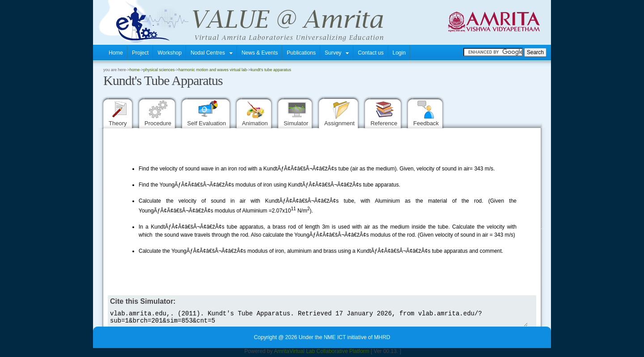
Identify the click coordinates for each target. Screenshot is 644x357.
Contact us (371, 53)
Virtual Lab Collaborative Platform (329, 354)
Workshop (169, 53)
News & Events (260, 53)
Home (116, 53)
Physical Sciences (159, 70)
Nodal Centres (212, 53)
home (135, 70)
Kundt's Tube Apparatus (271, 70)
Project (140, 53)
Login (399, 53)
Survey (337, 53)
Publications (301, 53)
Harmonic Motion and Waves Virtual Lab (213, 70)
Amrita (282, 354)
